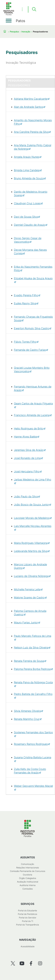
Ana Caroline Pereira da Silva (31, 132)
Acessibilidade (28, 946)
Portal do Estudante (27, 911)
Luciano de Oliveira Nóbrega (31, 576)
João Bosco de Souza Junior (31, 505)
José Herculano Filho (27, 471)
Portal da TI (28, 921)
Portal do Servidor (28, 918)
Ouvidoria (27, 875)
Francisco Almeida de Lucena (32, 415)
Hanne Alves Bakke (26, 437)
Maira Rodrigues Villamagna (31, 543)
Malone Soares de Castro (29, 598)
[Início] (9, 15)
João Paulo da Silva (26, 496)
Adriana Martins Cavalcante (31, 99)
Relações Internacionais (28, 868)
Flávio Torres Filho (25, 342)
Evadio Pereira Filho (26, 295)
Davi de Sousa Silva (26, 217)
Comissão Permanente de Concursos (28, 871)
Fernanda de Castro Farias (30, 350)
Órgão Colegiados (28, 878)
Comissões (28, 889)
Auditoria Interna (28, 885)
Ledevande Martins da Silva (31, 551)
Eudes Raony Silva (25, 303)
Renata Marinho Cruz (27, 719)
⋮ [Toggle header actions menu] (22, 9)
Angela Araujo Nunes (27, 157)
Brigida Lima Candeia (27, 170)
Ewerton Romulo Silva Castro (32, 328)
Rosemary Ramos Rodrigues (31, 744)
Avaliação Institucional (28, 882)
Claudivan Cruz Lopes (27, 203)
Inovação (26, 32)
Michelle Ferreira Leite (27, 589)
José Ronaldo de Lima (27, 458)
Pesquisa (14, 32)
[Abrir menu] (9, 21)
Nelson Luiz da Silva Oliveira (31, 648)
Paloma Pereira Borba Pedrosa (32, 669)
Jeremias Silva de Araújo (29, 450)
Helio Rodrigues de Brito (29, 429)
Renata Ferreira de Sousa (29, 661)
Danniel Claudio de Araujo (30, 225)
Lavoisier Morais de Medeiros (32, 518)
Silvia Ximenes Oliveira (27, 711)
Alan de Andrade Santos (29, 107)
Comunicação (27, 864)
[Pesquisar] (34, 9)
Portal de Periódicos (27, 914)
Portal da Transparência (27, 925)
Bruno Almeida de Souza (29, 178)
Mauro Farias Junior (26, 623)
